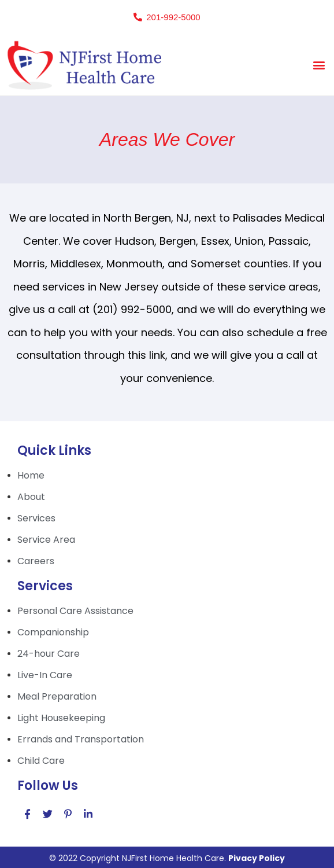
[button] (167, 17)
